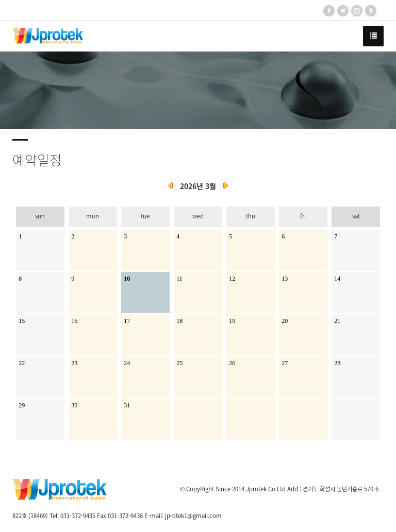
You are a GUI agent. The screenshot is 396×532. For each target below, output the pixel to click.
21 (337, 321)
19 (232, 321)
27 (285, 363)
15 (22, 321)
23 (74, 363)
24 (127, 363)
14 (337, 279)
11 (179, 279)
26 (232, 363)
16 (74, 321)
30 (74, 405)
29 (22, 405)
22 (22, 363)
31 (127, 405)
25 (179, 363)
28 (337, 363)
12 (232, 279)
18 (179, 321)
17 (127, 321)
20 (285, 321)
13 (285, 279)
